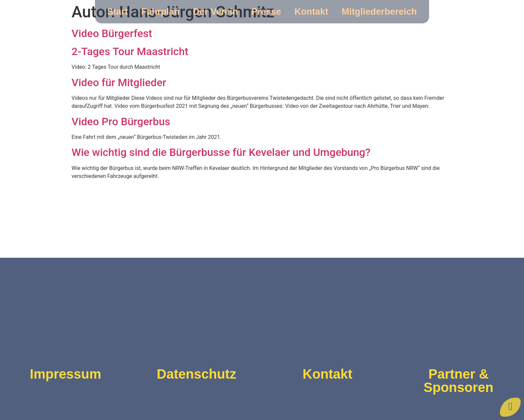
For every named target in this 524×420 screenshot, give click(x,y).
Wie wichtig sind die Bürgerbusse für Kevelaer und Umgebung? (221, 152)
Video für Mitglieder (119, 82)
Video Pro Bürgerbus (121, 122)
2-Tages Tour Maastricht (130, 51)
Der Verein (215, 12)
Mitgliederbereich (379, 12)
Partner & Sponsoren (459, 381)
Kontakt (311, 12)
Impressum (65, 374)
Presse (266, 12)
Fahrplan (161, 12)
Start (118, 12)
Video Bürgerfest (112, 33)
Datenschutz (196, 374)
